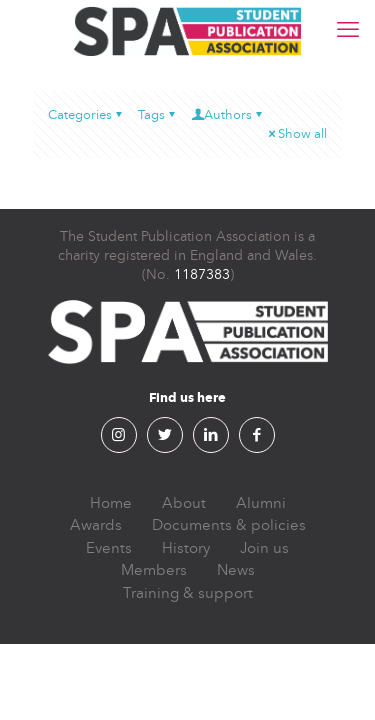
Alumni (261, 503)
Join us (264, 548)
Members (154, 570)
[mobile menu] (348, 30)
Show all (296, 134)
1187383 (202, 274)
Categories (86, 115)
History (186, 548)
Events (109, 548)
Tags (158, 115)
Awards (96, 525)
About (184, 503)
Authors (228, 115)
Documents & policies (229, 525)
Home (111, 503)
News (236, 570)
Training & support (188, 593)
